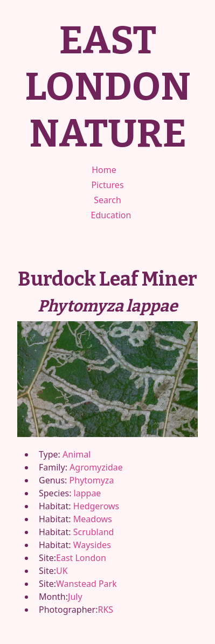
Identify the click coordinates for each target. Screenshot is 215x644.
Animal (77, 454)
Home (104, 170)
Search (107, 200)
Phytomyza (92, 480)
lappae (88, 493)
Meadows (93, 519)
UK (62, 571)
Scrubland (94, 532)
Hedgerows (96, 506)
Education (111, 215)
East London (81, 558)
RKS (105, 610)
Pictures (107, 185)
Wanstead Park (86, 584)
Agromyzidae (96, 467)
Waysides (92, 545)
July (75, 597)
